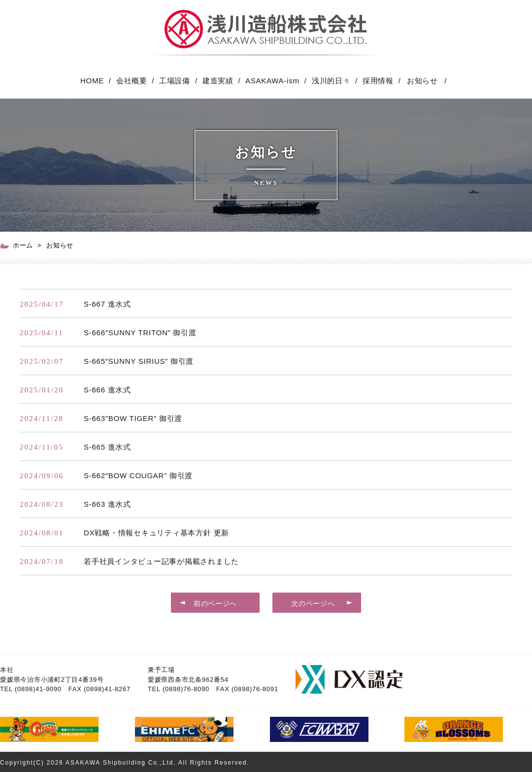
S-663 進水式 (107, 504)
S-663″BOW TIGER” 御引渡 (133, 418)
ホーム (23, 245)
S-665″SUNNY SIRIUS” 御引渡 (139, 361)
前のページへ (215, 603)
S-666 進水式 (107, 390)
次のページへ (313, 603)
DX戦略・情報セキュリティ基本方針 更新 (156, 533)
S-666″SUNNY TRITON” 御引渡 (140, 333)
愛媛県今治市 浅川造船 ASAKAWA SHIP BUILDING (266, 33)
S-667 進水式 (107, 304)
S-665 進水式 (107, 447)
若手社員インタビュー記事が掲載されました (161, 561)
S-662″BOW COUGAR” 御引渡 (138, 475)
